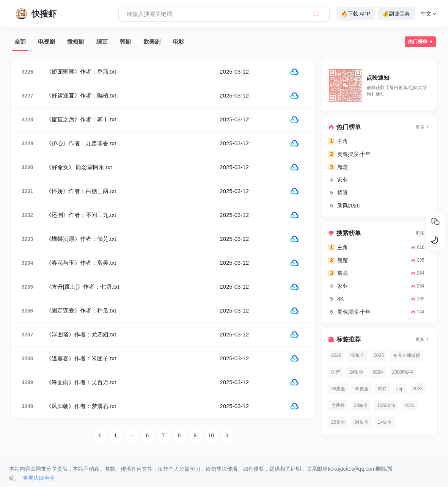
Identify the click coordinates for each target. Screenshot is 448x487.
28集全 (361, 405)
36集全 (338, 389)
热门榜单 (421, 42)
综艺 (102, 42)
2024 (378, 372)
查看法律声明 (39, 478)
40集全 (358, 355)
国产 (336, 372)
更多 (423, 127)
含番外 (338, 405)
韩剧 (126, 42)
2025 (379, 355)
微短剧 (76, 42)
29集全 (338, 422)
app (400, 389)
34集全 (361, 422)
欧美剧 (152, 42)
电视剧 (46, 42)
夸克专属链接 (407, 355)
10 (211, 435)
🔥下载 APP (356, 14)
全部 (20, 42)
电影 (178, 42)
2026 (336, 355)
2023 (418, 389)
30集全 (361, 389)
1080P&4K (403, 372)
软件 (382, 389)
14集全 (385, 422)
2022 (409, 405)
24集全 (356, 372)
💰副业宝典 (396, 14)
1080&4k (386, 405)
